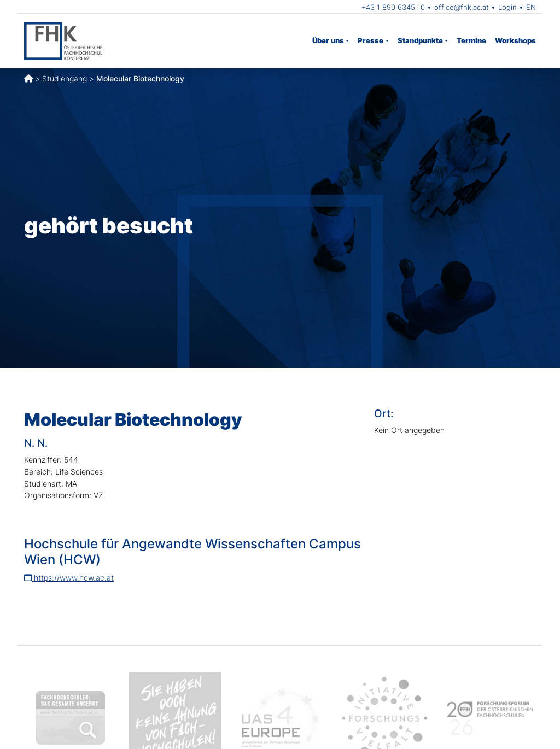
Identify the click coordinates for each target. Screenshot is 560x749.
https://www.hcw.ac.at (69, 578)
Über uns (328, 40)
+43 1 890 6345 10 (393, 7)
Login (507, 7)
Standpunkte (420, 40)
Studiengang (65, 78)
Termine (471, 40)
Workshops (515, 40)
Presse (371, 40)
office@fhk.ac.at (462, 7)
